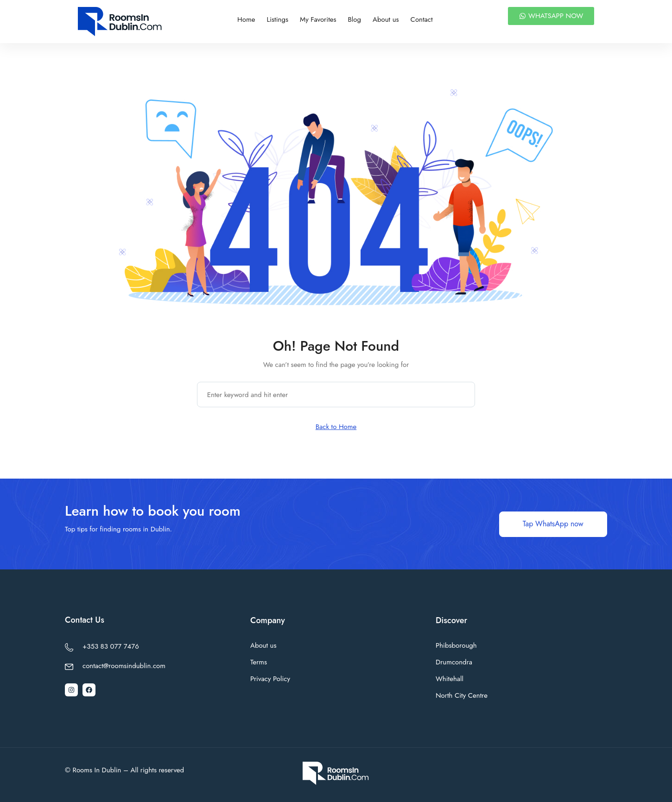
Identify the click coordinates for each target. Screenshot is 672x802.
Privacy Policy (270, 679)
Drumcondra (454, 662)
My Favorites (318, 19)
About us (386, 19)
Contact (422, 19)
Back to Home (336, 427)
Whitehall (450, 679)
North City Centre (462, 695)
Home (246, 19)
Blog (355, 19)
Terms (259, 662)
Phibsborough (456, 645)
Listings (277, 19)
